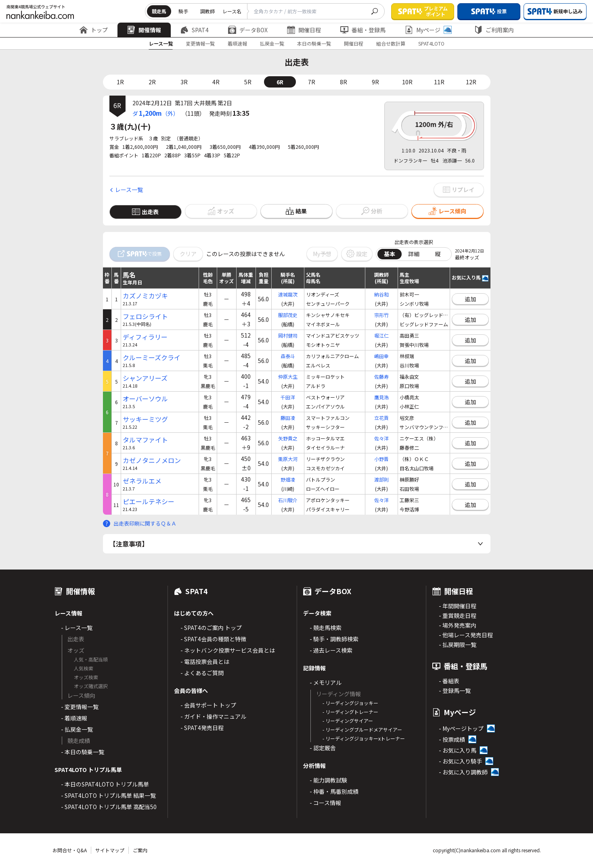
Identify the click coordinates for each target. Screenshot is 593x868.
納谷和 (381, 294)
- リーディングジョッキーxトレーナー (364, 738)
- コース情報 (325, 803)
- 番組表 (449, 681)
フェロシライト (145, 316)
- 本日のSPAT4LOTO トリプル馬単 (105, 784)
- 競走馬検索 (326, 628)
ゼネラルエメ (142, 481)
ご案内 (140, 850)
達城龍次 (288, 294)
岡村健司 (288, 335)
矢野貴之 (288, 438)
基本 (390, 254)
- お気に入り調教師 (463, 772)
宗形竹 (381, 315)
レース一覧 (161, 43)
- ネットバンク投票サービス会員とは (228, 650)
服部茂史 (288, 315)
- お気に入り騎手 (460, 761)
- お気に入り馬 (458, 750)
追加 (470, 299)
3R (184, 82)
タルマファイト (145, 440)
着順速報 (237, 43)
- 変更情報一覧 (80, 707)
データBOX (248, 30)
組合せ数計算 (391, 43)
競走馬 (159, 11)
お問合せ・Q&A (70, 850)
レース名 (232, 11)
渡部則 (381, 479)
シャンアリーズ (145, 378)
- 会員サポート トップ (208, 705)
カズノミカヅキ (145, 296)
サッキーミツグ (145, 419)
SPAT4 (195, 30)
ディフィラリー (145, 337)
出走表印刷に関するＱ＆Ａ (145, 523)
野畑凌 (288, 479)
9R (375, 82)
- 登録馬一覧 (455, 691)
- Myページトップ (461, 728)
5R (248, 82)
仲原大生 (288, 377)
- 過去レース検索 (331, 650)
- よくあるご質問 (202, 673)
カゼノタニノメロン (152, 460)
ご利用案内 (494, 30)
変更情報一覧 (200, 43)
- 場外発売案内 (458, 625)
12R (471, 82)
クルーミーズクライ (152, 358)
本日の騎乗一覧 (314, 43)
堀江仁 (381, 335)
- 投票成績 (452, 739)
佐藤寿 (381, 377)
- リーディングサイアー (348, 721)
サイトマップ (110, 850)
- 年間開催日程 (458, 606)
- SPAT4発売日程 (202, 728)
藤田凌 (288, 418)
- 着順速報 (74, 718)
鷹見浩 (381, 397)
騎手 (183, 11)
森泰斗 (288, 356)
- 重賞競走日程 (458, 616)
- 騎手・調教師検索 (334, 639)
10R (407, 82)
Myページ (428, 30)
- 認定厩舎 (323, 748)
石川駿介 (288, 500)
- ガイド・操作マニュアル (213, 716)
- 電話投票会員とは (205, 661)
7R (312, 82)
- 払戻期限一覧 (458, 645)
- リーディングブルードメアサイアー (362, 729)
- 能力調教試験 (328, 780)
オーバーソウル (145, 399)
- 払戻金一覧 (77, 729)
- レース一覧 (77, 628)
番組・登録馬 (363, 30)
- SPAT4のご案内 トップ (211, 628)
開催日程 (304, 30)
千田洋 (288, 397)
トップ (94, 30)
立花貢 (381, 418)
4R (216, 82)
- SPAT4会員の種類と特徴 (213, 639)
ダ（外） (156, 113)
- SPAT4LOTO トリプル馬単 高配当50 (109, 807)
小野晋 (381, 459)
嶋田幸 (381, 356)
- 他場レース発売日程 (466, 635)
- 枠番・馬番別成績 (334, 791)
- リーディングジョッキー (350, 703)
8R (344, 82)
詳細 (414, 254)
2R (152, 82)
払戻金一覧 (272, 43)
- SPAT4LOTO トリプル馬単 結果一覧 (108, 795)
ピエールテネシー (149, 502)
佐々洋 (381, 438)
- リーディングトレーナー (350, 712)
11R (439, 82)
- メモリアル (326, 682)
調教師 (207, 11)
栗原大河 (288, 459)
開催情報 (144, 30)
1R (120, 82)
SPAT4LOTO (431, 43)
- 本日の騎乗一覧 (83, 752)
